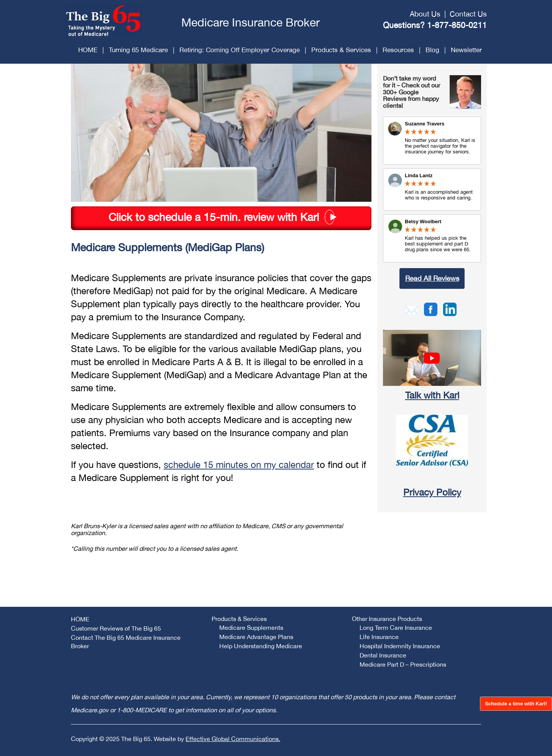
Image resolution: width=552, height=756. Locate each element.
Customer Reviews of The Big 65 (116, 628)
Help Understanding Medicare (261, 646)
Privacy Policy (432, 492)
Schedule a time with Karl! (516, 704)
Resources (398, 50)
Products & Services (341, 50)
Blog (432, 50)
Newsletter (466, 50)
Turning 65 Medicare (138, 50)
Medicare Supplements (251, 628)
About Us (425, 14)
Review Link (432, 189)
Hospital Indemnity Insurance (400, 646)
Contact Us (468, 14)
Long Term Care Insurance (396, 628)
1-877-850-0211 (457, 25)
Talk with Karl (432, 395)
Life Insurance (379, 637)
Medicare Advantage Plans (256, 637)
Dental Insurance (383, 655)
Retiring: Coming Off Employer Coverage (240, 50)
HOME (88, 50)
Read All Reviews (432, 278)
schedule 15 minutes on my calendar (239, 464)
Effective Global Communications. (233, 739)
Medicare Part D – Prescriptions (403, 664)
